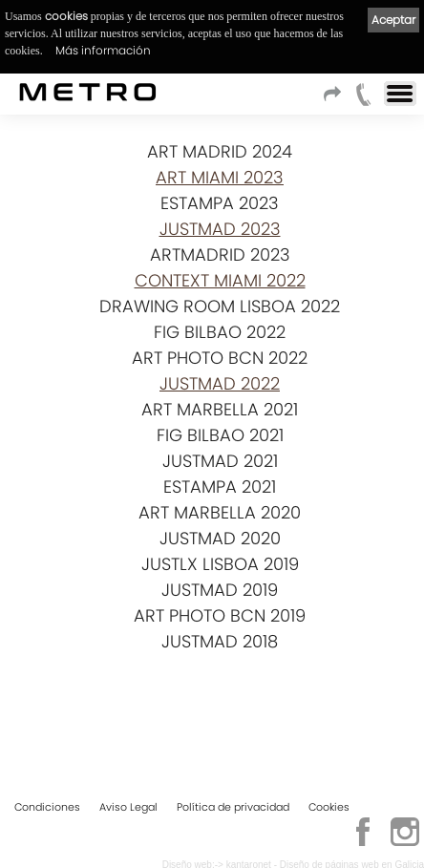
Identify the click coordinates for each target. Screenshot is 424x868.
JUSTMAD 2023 (220, 229)
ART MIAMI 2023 (220, 177)
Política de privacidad (233, 807)
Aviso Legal (128, 807)
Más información (103, 50)
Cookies (329, 807)
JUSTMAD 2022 (220, 383)
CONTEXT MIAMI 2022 (220, 280)
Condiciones (47, 807)
